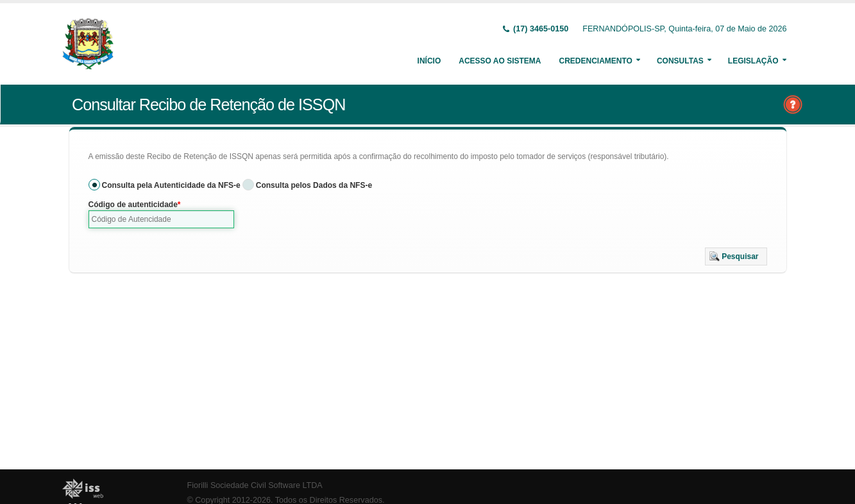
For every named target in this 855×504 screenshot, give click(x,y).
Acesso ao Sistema (500, 61)
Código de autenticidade (133, 205)
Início (429, 61)
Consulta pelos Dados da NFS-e (314, 185)
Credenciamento (595, 61)
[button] (736, 256)
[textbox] (162, 219)
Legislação (753, 61)
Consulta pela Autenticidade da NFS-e (171, 185)
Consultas (680, 61)
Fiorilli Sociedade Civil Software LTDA (255, 485)
